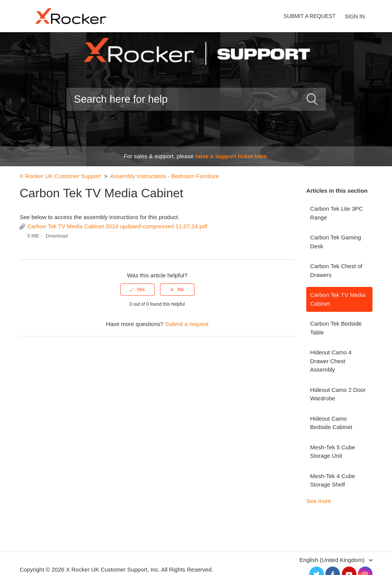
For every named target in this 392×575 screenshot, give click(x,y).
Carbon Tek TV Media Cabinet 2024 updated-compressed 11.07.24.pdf (117, 226)
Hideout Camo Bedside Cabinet (331, 423)
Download (57, 236)
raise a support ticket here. (232, 156)
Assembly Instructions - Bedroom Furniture (165, 176)
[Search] (196, 99)
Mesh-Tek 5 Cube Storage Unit (333, 452)
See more (319, 501)
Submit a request (310, 16)
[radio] (137, 290)
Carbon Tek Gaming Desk (336, 242)
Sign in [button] (355, 16)
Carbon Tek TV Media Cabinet (338, 299)
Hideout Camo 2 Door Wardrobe (338, 394)
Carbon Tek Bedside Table (336, 328)
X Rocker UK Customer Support (60, 176)
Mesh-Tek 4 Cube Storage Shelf (333, 480)
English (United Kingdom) (333, 560)
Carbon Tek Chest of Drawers (336, 270)
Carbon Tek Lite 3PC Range (336, 213)
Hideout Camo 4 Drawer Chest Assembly (331, 361)
